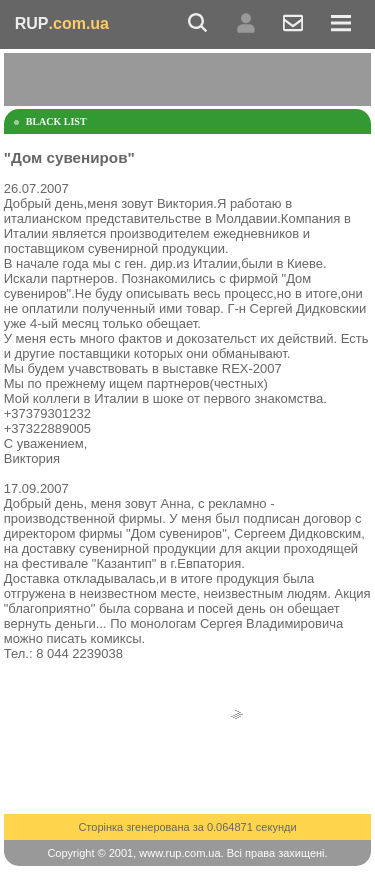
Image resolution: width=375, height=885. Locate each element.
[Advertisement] (189, 78)
